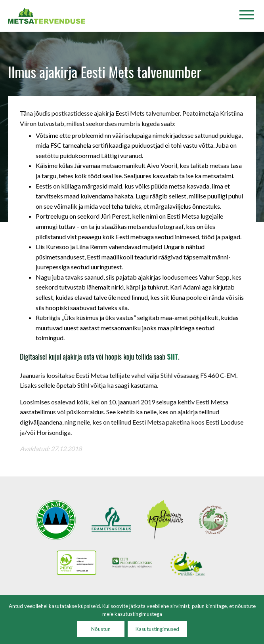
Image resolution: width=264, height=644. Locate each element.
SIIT (172, 356)
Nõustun (101, 629)
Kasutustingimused (157, 629)
